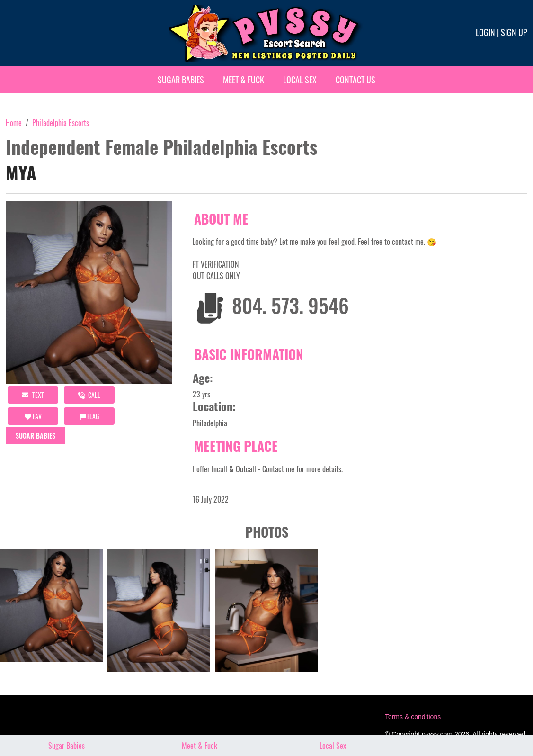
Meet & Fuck (244, 80)
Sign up (514, 32)
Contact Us (355, 80)
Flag (89, 416)
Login (485, 32)
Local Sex (300, 80)
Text (33, 395)
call (89, 395)
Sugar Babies (181, 80)
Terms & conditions (413, 717)
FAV (33, 416)
